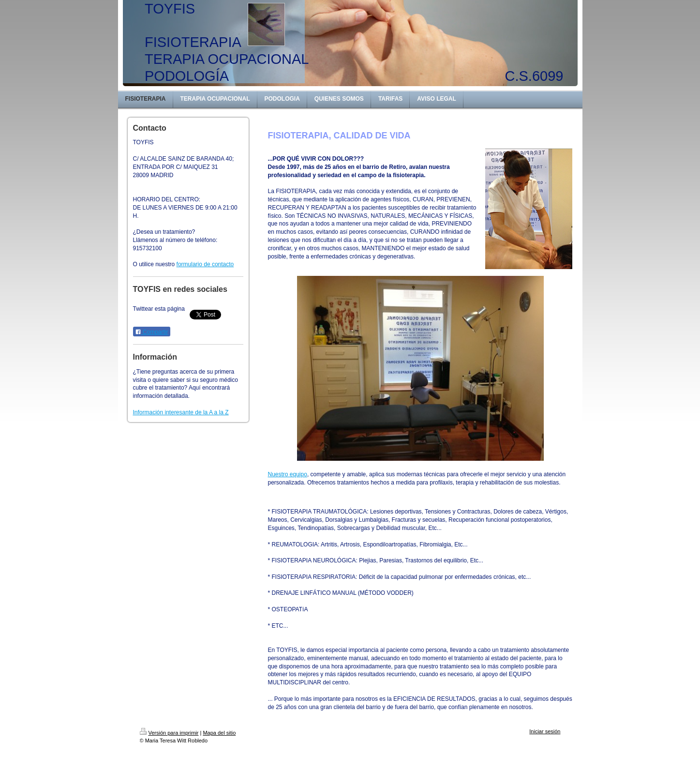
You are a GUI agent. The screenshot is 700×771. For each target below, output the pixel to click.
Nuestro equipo (288, 474)
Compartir (152, 332)
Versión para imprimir (169, 733)
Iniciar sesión (545, 731)
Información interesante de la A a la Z (181, 412)
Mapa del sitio (219, 733)
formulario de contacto (205, 264)
